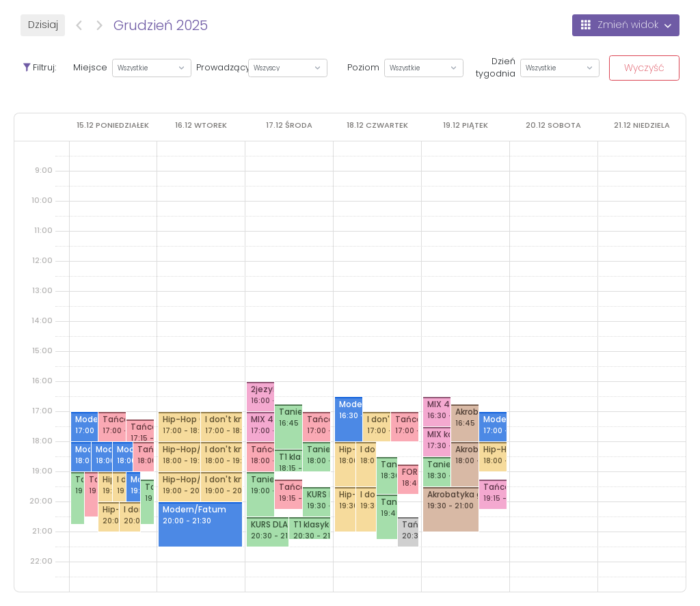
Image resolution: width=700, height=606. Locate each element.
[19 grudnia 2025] (466, 125)
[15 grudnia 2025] (113, 125)
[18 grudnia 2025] (377, 125)
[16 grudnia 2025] (201, 125)
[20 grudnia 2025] (553, 125)
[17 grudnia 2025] (289, 125)
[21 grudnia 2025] (642, 125)
